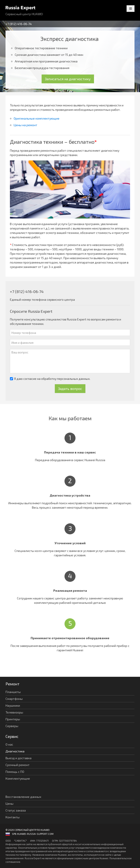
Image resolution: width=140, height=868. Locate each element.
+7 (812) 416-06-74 (19, 24)
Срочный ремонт (17, 765)
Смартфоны (14, 699)
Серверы (12, 726)
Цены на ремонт (25, 125)
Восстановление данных (23, 797)
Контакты (13, 817)
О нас (9, 744)
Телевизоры (14, 712)
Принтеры (13, 719)
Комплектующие (18, 778)
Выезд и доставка (18, 758)
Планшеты (13, 692)
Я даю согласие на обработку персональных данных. (50, 379)
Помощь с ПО (15, 772)
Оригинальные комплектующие (37, 118)
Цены (9, 803)
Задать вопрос (70, 389)
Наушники (13, 705)
